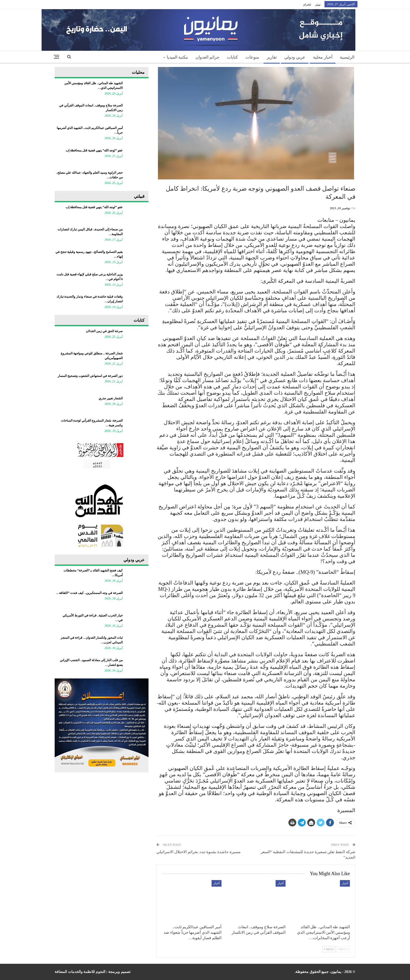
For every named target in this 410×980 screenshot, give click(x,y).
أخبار (345, 883)
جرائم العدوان (207, 57)
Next (329, 949)
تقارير (272, 57)
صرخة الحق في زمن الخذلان (104, 331)
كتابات (232, 57)
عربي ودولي (295, 57)
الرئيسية (347, 57)
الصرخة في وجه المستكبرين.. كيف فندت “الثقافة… (89, 593)
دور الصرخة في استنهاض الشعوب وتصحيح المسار (90, 376)
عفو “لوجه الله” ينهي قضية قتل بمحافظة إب (94, 150)
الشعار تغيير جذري (111, 398)
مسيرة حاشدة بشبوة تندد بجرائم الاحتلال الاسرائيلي (198, 852)
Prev (343, 949)
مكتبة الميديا (177, 57)
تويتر (318, 4)
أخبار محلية (323, 57)
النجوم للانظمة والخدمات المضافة (80, 972)
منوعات (252, 57)
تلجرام (307, 4)
